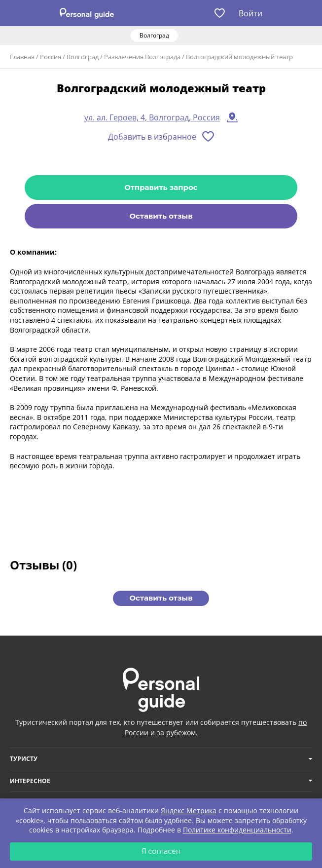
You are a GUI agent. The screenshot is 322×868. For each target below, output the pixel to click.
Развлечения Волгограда (142, 57)
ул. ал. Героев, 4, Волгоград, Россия (152, 117)
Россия (51, 57)
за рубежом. (177, 733)
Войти (250, 13)
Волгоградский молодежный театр (239, 57)
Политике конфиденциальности (237, 830)
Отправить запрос (161, 187)
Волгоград (83, 57)
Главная (22, 57)
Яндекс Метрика (189, 811)
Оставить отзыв (161, 216)
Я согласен (161, 851)
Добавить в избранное (152, 137)
